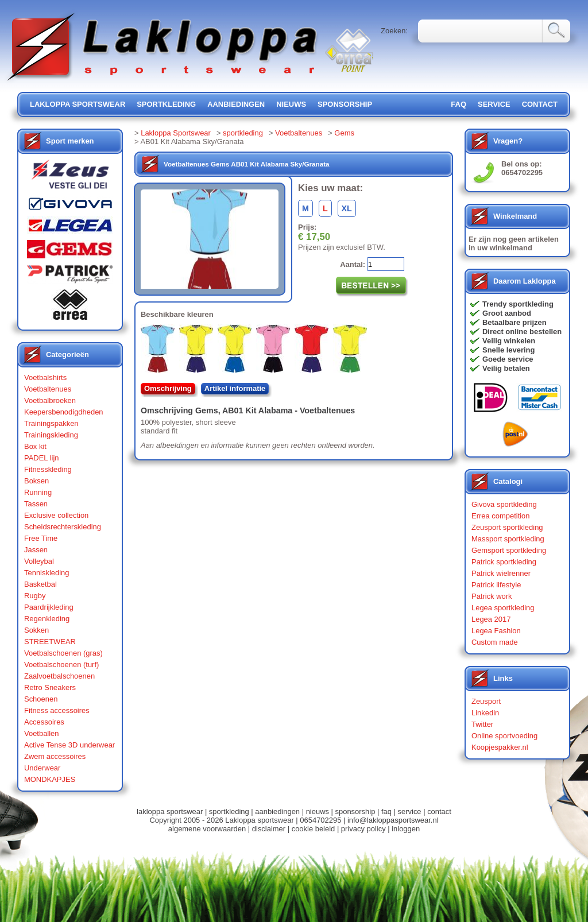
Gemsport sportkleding (509, 550)
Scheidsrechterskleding (63, 527)
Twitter (482, 724)
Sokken (36, 630)
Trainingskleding (51, 435)
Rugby (35, 596)
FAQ (459, 104)
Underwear (42, 768)
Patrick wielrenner (501, 573)
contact (540, 104)
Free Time (41, 538)
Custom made (495, 642)
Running (38, 492)
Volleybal (39, 561)
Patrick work (492, 596)
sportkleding (166, 104)
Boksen (36, 481)
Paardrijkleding (49, 607)
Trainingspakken (51, 423)
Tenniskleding (47, 573)
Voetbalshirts (45, 377)
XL (347, 208)
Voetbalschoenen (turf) (61, 665)
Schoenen (41, 699)
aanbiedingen (236, 104)
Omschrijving (168, 388)
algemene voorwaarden (207, 829)
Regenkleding (47, 619)
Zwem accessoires (55, 756)
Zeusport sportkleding (507, 527)
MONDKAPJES (50, 779)
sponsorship (345, 104)
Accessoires (44, 722)
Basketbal (40, 584)
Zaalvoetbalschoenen (59, 676)
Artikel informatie (235, 388)
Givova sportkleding (504, 504)
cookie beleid (314, 829)
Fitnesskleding (48, 469)
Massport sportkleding (508, 539)
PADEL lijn (41, 458)
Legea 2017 (491, 619)
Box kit (35, 446)
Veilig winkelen (509, 341)
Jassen (36, 550)
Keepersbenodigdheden (64, 412)
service (494, 104)
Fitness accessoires (57, 710)
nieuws (291, 104)
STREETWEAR (50, 642)
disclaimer (269, 829)
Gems (344, 133)
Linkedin (485, 713)
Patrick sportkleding (504, 562)
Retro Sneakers (50, 687)
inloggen (406, 829)
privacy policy (363, 829)
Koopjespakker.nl (500, 747)
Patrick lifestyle (496, 585)
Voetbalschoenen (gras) (63, 653)
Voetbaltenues (48, 389)
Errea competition (501, 516)
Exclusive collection (56, 515)
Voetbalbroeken (50, 400)
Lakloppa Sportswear (176, 133)
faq (386, 811)
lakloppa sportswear (78, 104)
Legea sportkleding (503, 608)
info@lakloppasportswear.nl (393, 820)
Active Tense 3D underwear (69, 745)
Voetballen (42, 733)
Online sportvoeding (504, 736)
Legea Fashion (496, 631)
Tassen (36, 504)
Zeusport (486, 701)
